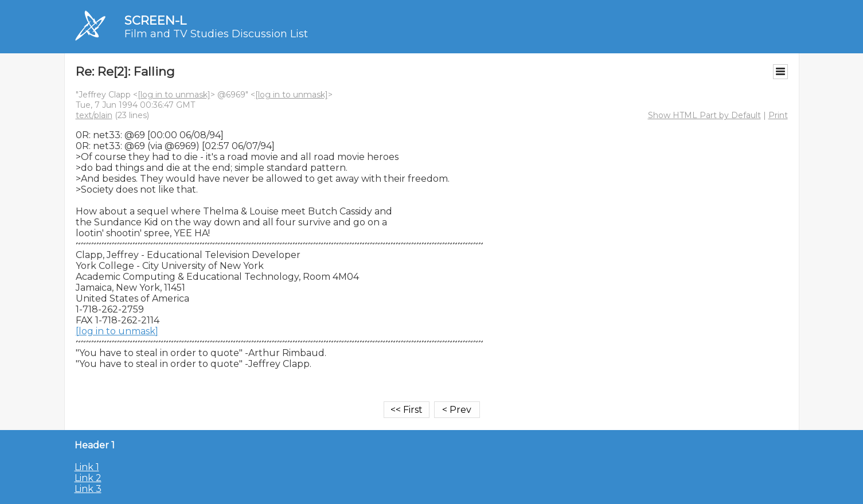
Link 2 (88, 478)
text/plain (94, 115)
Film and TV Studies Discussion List (216, 34)
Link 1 (87, 467)
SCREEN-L (155, 20)
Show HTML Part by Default (704, 115)
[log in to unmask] (174, 95)
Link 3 (88, 489)
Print (778, 115)
